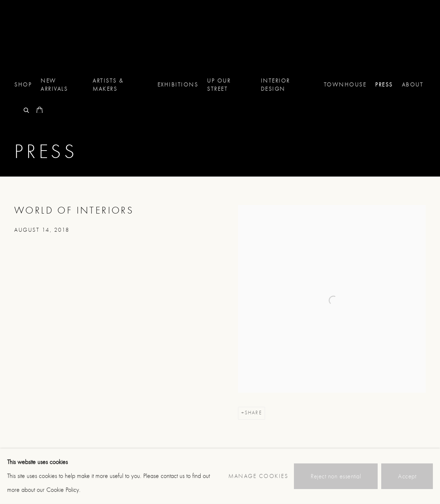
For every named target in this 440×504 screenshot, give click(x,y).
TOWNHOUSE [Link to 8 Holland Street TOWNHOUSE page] (345, 85)
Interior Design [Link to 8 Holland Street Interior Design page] (275, 85)
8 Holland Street (43, 38)
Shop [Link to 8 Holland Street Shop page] (23, 85)
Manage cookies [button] (258, 476)
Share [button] (253, 413)
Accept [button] (407, 476)
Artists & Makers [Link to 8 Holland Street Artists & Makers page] (108, 85)
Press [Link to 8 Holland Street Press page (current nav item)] (384, 85)
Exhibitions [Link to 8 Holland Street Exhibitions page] (178, 85)
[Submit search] (27, 109)
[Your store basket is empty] (40, 111)
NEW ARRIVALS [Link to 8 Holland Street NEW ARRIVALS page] (54, 85)
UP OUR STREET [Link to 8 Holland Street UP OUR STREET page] (219, 85)
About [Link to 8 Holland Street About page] (413, 85)
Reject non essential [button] (336, 476)
